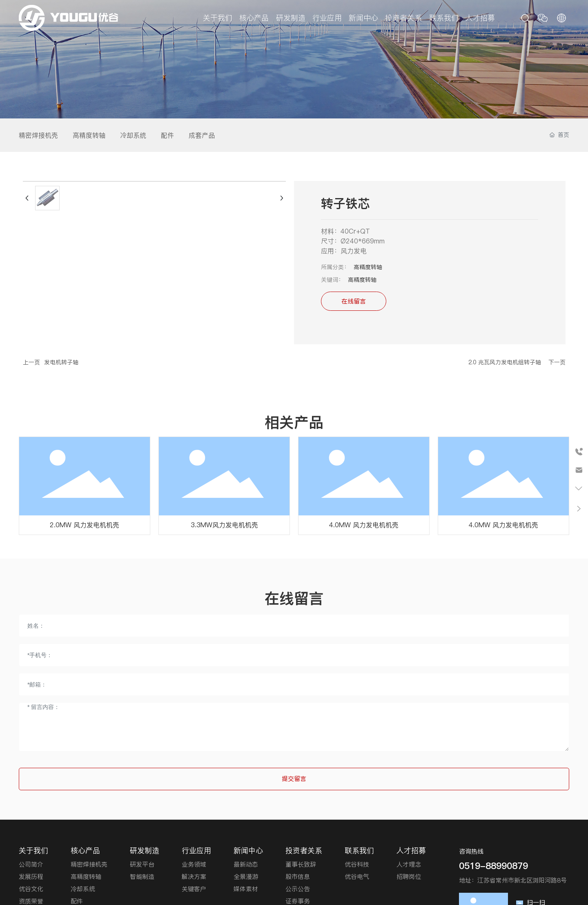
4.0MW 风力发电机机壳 (364, 525)
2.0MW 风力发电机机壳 (85, 525)
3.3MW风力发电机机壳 (224, 525)
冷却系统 (133, 135)
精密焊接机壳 (38, 135)
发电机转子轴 (61, 362)
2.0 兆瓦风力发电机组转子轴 (505, 362)
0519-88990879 (493, 866)
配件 (167, 135)
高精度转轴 (89, 135)
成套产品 (202, 135)
